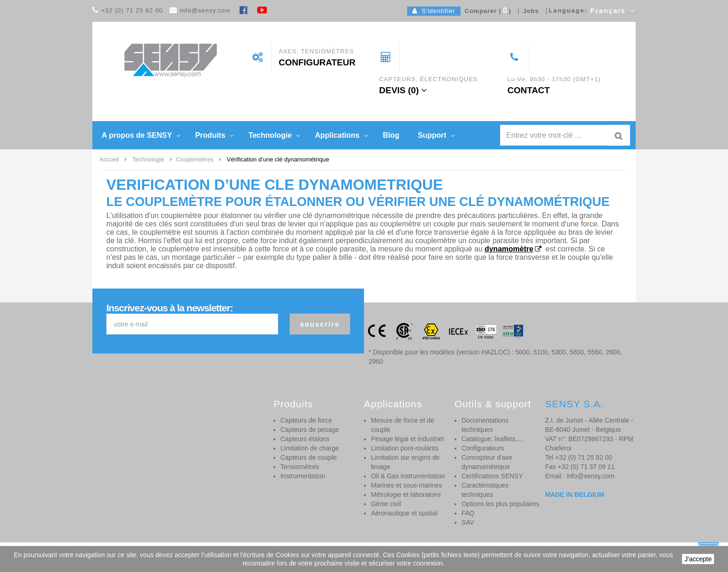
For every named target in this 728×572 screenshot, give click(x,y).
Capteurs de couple (309, 457)
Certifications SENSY (492, 476)
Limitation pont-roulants (405, 448)
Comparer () (486, 11)
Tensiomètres (300, 467)
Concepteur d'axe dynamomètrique (487, 462)
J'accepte (698, 559)
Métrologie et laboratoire (406, 495)
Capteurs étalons (305, 439)
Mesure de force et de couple (403, 425)
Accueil (109, 159)
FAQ (468, 513)
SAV (468, 522)
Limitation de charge (310, 448)
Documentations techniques (485, 425)
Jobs (529, 11)
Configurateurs (483, 448)
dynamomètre (509, 249)
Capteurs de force (306, 420)
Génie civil (386, 504)
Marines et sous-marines (406, 485)
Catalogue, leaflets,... (492, 439)
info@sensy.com (205, 10)
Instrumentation (303, 476)
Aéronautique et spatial (404, 513)
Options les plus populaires (500, 504)
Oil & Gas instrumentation (408, 476)
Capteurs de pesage (310, 430)
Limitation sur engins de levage (405, 462)
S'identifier (434, 11)
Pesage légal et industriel (407, 439)
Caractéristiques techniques (485, 490)
